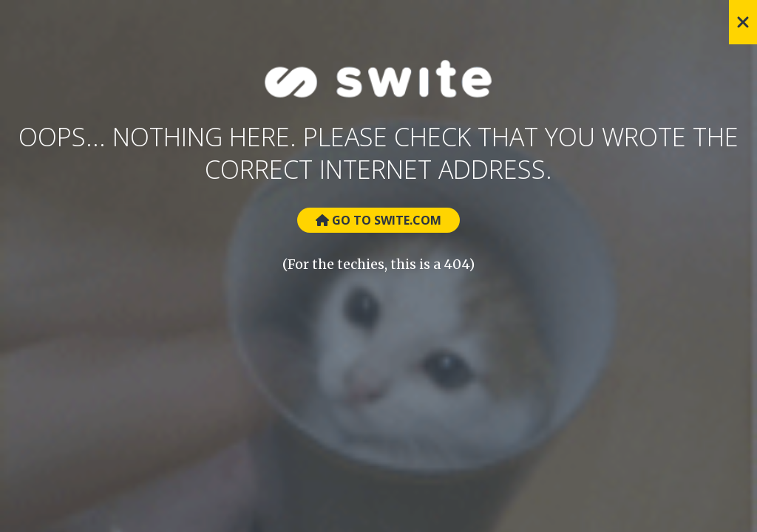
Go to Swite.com (378, 220)
